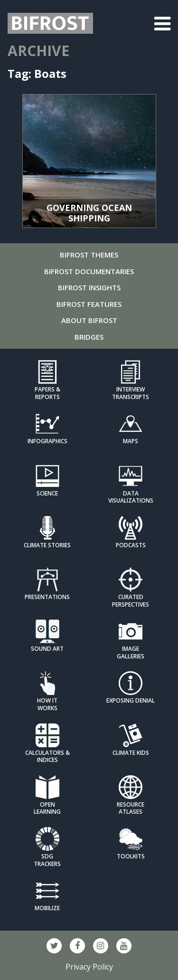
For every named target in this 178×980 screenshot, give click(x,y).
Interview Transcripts (131, 393)
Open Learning (47, 808)
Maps (131, 441)
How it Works (47, 704)
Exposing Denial (131, 700)
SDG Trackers (47, 860)
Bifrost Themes (89, 255)
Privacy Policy (89, 967)
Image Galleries (131, 652)
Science (47, 493)
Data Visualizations (131, 497)
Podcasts (131, 545)
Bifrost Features (89, 304)
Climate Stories (47, 545)
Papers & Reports (47, 393)
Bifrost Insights (89, 287)
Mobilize (47, 908)
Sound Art (47, 649)
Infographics (47, 441)
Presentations (47, 597)
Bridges (89, 337)
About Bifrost (89, 320)
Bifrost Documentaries (89, 271)
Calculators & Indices (47, 756)
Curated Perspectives (131, 600)
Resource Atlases (131, 808)
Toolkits (131, 856)
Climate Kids (131, 753)
